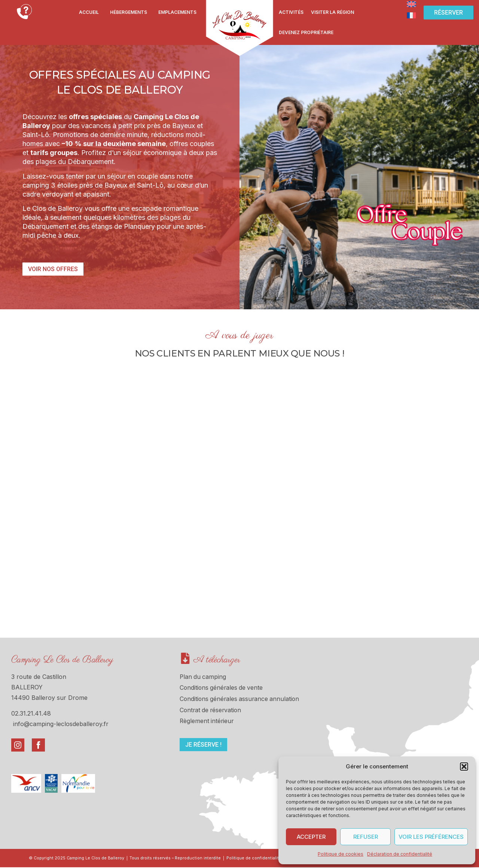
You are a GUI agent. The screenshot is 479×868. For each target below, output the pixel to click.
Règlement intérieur (207, 722)
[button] (464, 767)
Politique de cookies (341, 854)
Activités (291, 12)
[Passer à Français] (411, 15)
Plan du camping (203, 677)
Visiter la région (332, 12)
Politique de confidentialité (260, 859)
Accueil (89, 12)
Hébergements (129, 12)
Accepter (311, 837)
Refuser (366, 837)
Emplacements (177, 12)
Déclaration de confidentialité (400, 854)
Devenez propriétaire (306, 32)
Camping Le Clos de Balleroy (62, 660)
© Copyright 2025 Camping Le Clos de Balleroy (77, 859)
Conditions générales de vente (222, 688)
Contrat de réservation (212, 711)
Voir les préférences (431, 837)
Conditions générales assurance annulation (241, 699)
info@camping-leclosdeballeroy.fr (61, 724)
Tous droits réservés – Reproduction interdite (179, 859)
